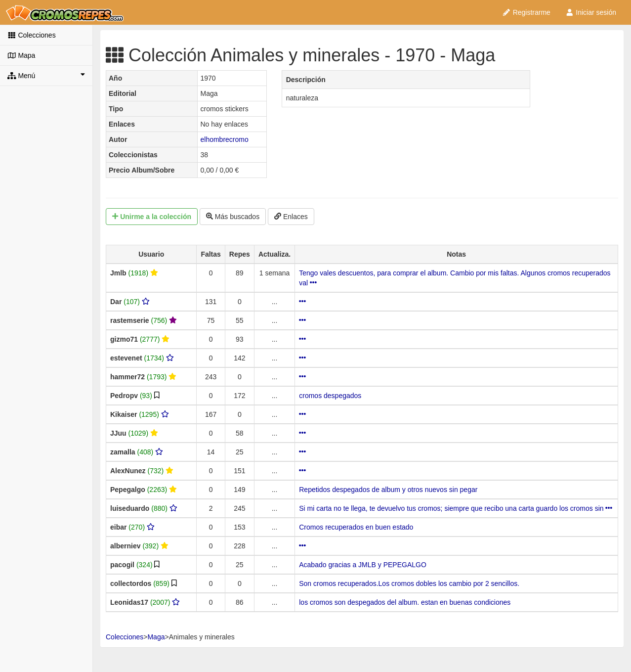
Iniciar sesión (591, 12)
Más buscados (233, 217)
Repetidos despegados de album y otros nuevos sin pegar (388, 490)
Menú (46, 75)
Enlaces (291, 217)
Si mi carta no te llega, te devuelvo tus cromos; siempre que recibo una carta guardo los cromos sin (456, 508)
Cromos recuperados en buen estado (356, 527)
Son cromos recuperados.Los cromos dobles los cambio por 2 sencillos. (409, 583)
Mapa (21, 55)
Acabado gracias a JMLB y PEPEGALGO (363, 565)
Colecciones (32, 35)
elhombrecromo (224, 139)
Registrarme (526, 12)
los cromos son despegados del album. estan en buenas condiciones (405, 602)
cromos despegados (330, 396)
